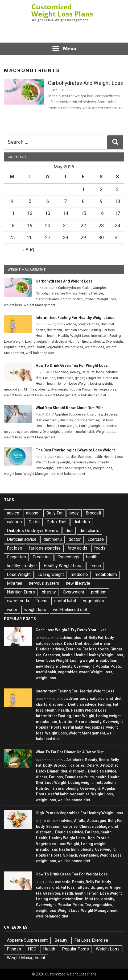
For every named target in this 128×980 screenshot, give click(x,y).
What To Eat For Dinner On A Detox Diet (70, 752)
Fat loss (109, 330)
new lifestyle (78, 583)
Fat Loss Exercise (91, 940)
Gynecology (68, 557)
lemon (63, 383)
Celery (92, 765)
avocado (62, 372)
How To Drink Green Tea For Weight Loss (72, 366)
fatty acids (65, 378)
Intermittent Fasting (106, 336)
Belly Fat (88, 372)
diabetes (111, 414)
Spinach (70, 855)
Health (41, 336)
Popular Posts (15, 347)
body (82, 324)
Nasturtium (69, 849)
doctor (80, 420)
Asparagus (97, 821)
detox (57, 643)
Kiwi (40, 783)
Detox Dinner (47, 771)
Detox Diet (57, 522)
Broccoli (93, 513)
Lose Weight (14, 341)
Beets (104, 760)
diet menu (54, 330)
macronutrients (47, 299)
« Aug (28, 249)
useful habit (36, 347)
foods (100, 548)
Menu (64, 48)
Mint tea (30, 389)
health (52, 336)
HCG (32, 949)
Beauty (75, 372)
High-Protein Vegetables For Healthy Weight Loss (79, 813)
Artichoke (75, 760)
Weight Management (39, 305)
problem (68, 432)
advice (71, 324)
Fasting (95, 330)
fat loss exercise (45, 548)
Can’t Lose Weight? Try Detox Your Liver (71, 630)
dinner (42, 777)
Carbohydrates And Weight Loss (85, 83)
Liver (40, 661)
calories (93, 324)
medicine (110, 426)
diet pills (66, 420)
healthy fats (69, 293)
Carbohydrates (69, 288)
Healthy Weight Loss (74, 336)
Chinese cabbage (94, 827)
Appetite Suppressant (71, 414)
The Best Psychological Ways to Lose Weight (75, 450)
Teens (42, 601)
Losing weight (36, 341)
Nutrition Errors (80, 341)
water (12, 610)
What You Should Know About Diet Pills (70, 408)
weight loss (13, 305)
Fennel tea (74, 777)
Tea (95, 389)
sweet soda (18, 601)
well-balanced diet (40, 353)
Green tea (111, 378)
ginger (80, 378)
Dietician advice (76, 330)
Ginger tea (94, 378)
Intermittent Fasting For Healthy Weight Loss (75, 318)
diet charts (89, 531)
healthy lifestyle (91, 293)
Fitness (14, 949)
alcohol (33, 513)
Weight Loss (107, 299)
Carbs (87, 288)
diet (104, 324)
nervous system (16, 432)
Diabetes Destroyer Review (33, 531)
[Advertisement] (64, 34)
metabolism (58, 341)
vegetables (55, 347)
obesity (98, 341)
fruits (89, 777)
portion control (72, 299)
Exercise (93, 420)
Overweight (114, 341)
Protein (90, 299)
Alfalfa (80, 821)
